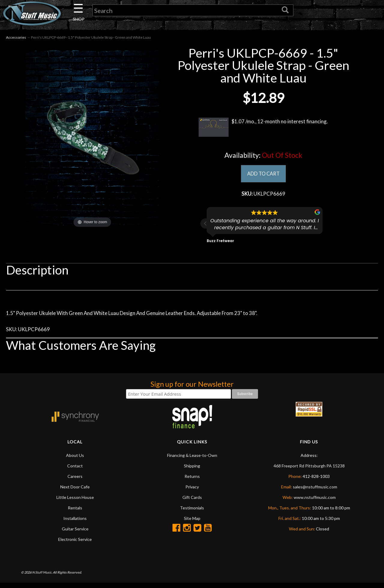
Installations (75, 524)
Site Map (192, 524)
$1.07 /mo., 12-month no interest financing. (263, 128)
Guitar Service (75, 534)
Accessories (16, 39)
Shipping (192, 471)
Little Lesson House (75, 503)
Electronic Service (75, 545)
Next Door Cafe (75, 492)
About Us (75, 461)
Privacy (192, 492)
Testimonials (192, 513)
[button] (205, 226)
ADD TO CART (263, 175)
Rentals (75, 513)
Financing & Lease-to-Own (192, 461)
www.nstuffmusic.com (315, 503)
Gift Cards (192, 503)
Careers (75, 482)
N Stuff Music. (42, 578)
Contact (75, 471)
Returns (192, 482)
